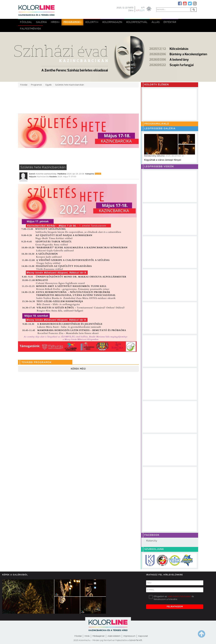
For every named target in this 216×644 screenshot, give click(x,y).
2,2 (142, 11)
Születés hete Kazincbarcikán (70, 85)
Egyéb (49, 85)
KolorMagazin (112, 22)
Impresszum (129, 636)
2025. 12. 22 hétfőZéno (125, 9)
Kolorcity (152, 541)
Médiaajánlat (99, 636)
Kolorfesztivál (137, 22)
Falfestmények (30, 29)
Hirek (87, 636)
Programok (72, 22)
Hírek (55, 22)
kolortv (92, 22)
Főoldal (26, 22)
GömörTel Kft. (136, 640)
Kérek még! (78, 369)
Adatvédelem (114, 636)
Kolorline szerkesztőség (46, 174)
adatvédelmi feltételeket (179, 597)
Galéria (41, 22)
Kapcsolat (143, 636)
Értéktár (170, 22)
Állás (156, 22)
